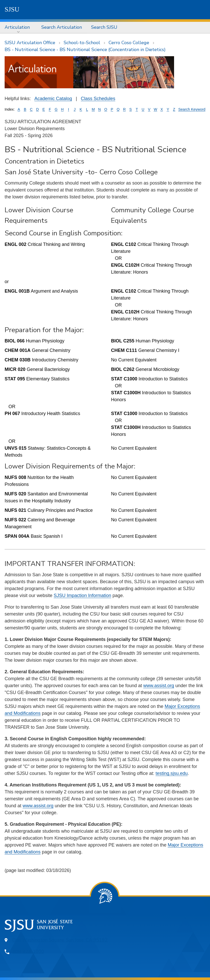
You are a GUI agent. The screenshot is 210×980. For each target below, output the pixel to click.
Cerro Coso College (129, 43)
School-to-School (82, 43)
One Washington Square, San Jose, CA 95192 (60, 940)
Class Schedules (98, 99)
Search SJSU (104, 27)
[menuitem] (18, 27)
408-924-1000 (28, 952)
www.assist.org (159, 686)
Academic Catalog (53, 99)
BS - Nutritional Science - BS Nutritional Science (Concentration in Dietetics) (85, 50)
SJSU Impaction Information (82, 595)
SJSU (12, 9)
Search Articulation (62, 27)
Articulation (17, 27)
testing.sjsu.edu (172, 773)
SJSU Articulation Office (30, 43)
